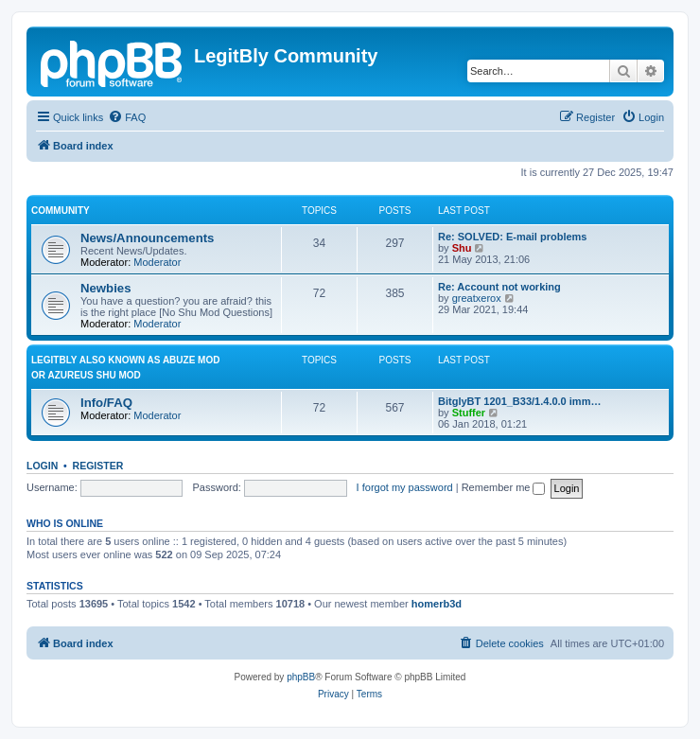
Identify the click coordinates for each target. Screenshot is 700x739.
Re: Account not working (499, 287)
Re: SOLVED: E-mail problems (513, 237)
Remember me (504, 487)
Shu (462, 248)
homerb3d (437, 604)
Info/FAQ (106, 403)
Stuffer (469, 413)
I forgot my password (405, 487)
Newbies (106, 288)
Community (61, 211)
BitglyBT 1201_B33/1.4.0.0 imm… (519, 401)
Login (42, 466)
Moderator (157, 262)
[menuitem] (127, 117)
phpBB (301, 677)
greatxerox (477, 298)
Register (98, 466)
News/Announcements (147, 238)
